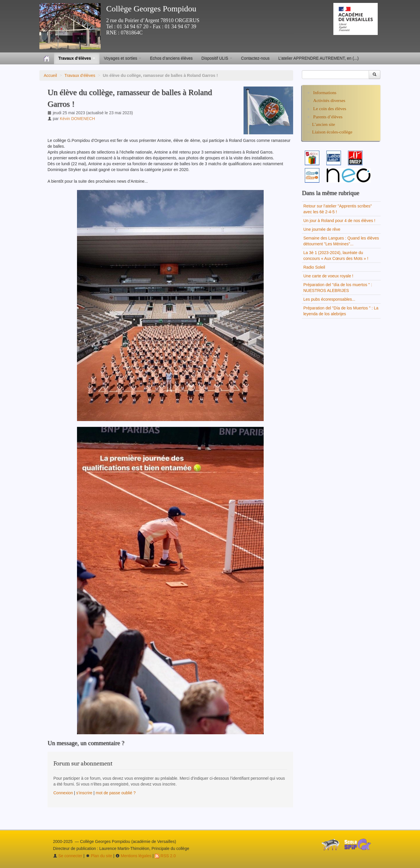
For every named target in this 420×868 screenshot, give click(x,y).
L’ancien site (324, 124)
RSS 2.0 (165, 856)
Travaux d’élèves (80, 75)
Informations (325, 93)
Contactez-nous (255, 58)
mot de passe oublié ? (116, 793)
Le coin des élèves (330, 109)
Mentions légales (133, 856)
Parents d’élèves (328, 117)
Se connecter (68, 856)
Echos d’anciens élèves (171, 58)
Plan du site (99, 856)
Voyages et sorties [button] (123, 58)
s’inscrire (84, 793)
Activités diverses (329, 100)
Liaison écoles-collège (332, 132)
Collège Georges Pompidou (151, 9)
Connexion (63, 793)
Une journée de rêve (322, 229)
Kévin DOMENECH (77, 119)
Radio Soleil (314, 267)
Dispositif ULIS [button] (217, 58)
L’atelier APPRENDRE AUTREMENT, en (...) (318, 58)
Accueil (50, 75)
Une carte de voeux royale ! (328, 276)
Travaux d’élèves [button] (77, 58)
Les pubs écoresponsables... (329, 299)
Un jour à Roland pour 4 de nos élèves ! (339, 221)
